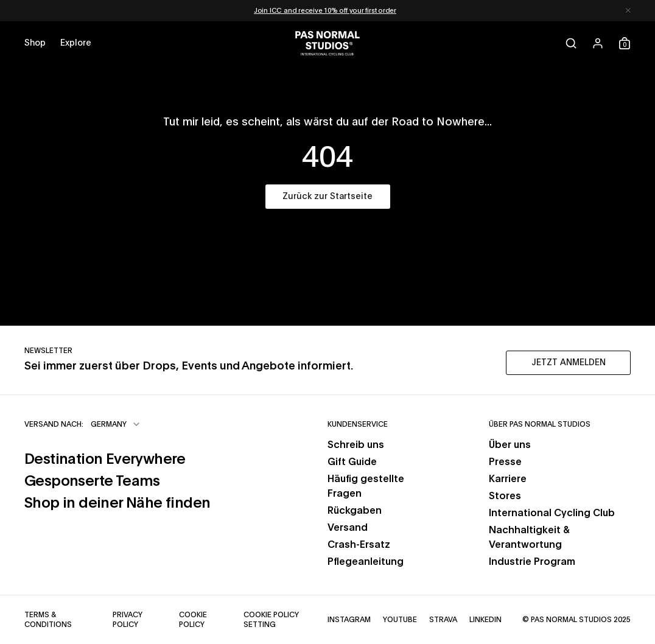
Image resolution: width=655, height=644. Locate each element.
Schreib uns (356, 445)
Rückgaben (355, 511)
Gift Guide (352, 462)
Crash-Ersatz (359, 545)
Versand (348, 528)
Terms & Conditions (48, 620)
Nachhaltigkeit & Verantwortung (529, 537)
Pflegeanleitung (366, 562)
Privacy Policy (128, 620)
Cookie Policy (193, 620)
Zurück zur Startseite (327, 197)
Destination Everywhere (105, 460)
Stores (505, 496)
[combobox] (116, 424)
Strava (443, 620)
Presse (505, 462)
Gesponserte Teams (92, 481)
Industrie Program (532, 562)
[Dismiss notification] (628, 11)
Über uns (510, 445)
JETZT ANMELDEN (569, 363)
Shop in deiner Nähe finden (117, 503)
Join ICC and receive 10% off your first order (325, 11)
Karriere (508, 479)
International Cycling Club (552, 513)
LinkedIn (485, 620)
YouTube (400, 620)
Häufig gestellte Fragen (366, 486)
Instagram (349, 620)
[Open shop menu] (35, 43)
